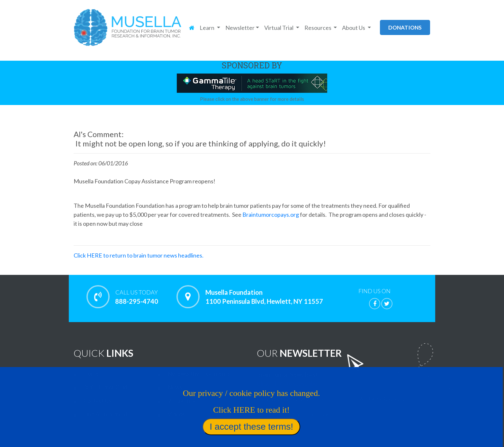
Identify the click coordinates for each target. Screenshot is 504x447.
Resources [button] (318, 28)
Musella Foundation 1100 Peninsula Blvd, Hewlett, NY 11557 (264, 297)
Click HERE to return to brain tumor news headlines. (139, 255)
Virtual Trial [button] (279, 28)
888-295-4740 (136, 297)
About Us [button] (354, 28)
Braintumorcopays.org (271, 215)
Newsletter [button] (240, 28)
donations (405, 27)
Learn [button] (207, 28)
